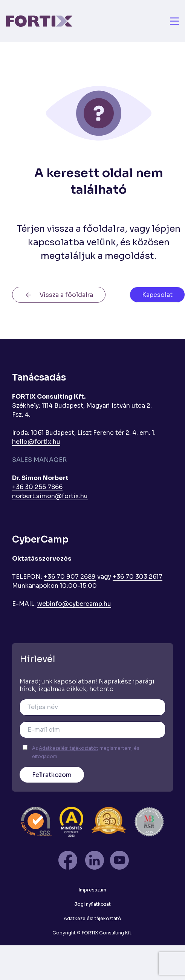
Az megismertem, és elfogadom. (86, 752)
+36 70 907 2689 (70, 577)
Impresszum (92, 890)
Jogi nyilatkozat (92, 904)
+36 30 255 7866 (37, 487)
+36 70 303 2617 (138, 577)
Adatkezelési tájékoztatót (69, 748)
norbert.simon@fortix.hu (50, 496)
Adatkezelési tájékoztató (92, 918)
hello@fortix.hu (36, 442)
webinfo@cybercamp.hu (74, 604)
